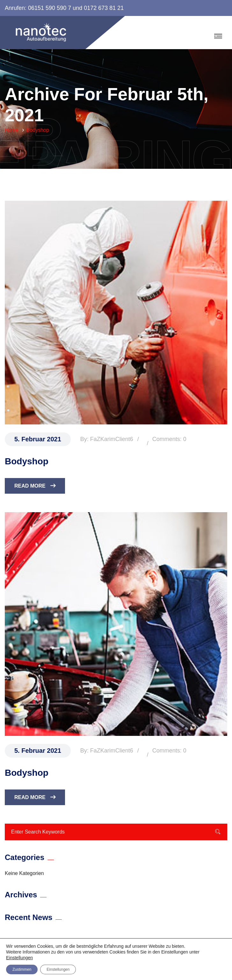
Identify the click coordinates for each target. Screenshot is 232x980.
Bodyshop (27, 461)
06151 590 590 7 (50, 8)
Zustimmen (22, 969)
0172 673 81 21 (104, 8)
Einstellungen (19, 958)
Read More (35, 486)
